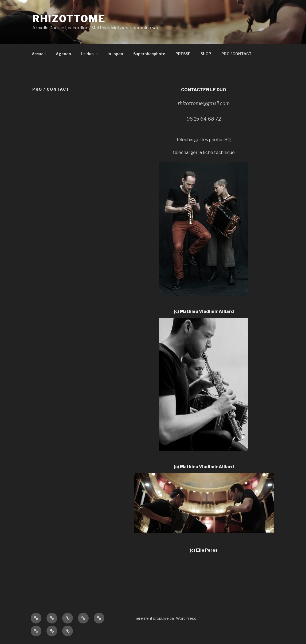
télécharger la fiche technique (204, 152)
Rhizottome (69, 19)
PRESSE (183, 54)
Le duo (90, 54)
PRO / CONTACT (236, 54)
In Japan (115, 54)
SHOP (206, 54)
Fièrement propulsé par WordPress (165, 618)
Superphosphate (149, 54)
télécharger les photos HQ (204, 140)
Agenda (63, 54)
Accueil (39, 54)
